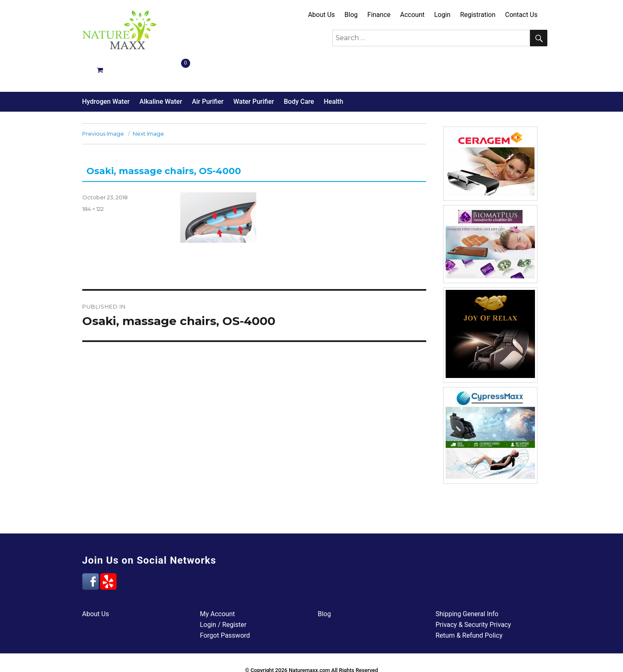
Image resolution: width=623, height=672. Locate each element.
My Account (218, 585)
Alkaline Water (161, 72)
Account (412, 15)
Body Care (299, 72)
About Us (321, 15)
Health (333, 72)
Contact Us (522, 15)
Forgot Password (225, 606)
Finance (379, 15)
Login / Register (223, 595)
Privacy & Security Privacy (474, 595)
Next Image (148, 104)
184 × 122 (93, 179)
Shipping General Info (467, 585)
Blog (351, 15)
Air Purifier (208, 72)
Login (442, 15)
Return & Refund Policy (469, 606)
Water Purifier (253, 72)
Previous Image (103, 104)
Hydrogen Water (106, 72)
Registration (478, 15)
